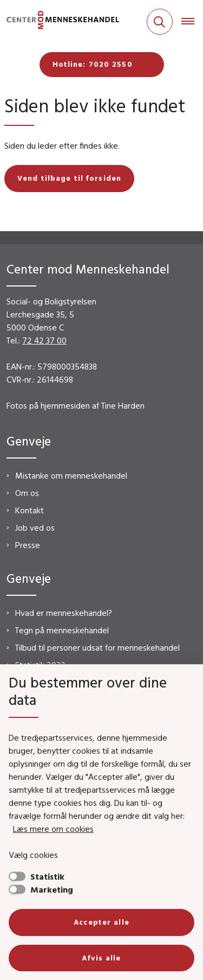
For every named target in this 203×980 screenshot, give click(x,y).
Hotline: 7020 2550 (93, 64)
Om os (27, 493)
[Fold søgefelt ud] (160, 22)
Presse (28, 545)
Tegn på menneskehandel (62, 630)
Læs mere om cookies (53, 829)
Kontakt (30, 510)
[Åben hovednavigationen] (192, 22)
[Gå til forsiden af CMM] (60, 22)
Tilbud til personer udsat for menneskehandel (97, 647)
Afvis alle (101, 958)
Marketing (52, 889)
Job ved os (35, 527)
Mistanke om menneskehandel (71, 475)
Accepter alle (101, 922)
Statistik (47, 876)
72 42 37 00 (44, 340)
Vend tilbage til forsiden (69, 178)
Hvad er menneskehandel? (64, 613)
